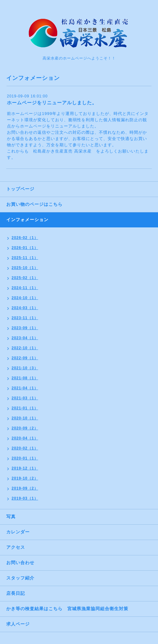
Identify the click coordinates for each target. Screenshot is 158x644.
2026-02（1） (25, 238)
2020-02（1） (25, 448)
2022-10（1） (25, 348)
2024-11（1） (25, 288)
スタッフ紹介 (20, 578)
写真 (11, 517)
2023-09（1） (25, 328)
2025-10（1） (25, 268)
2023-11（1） (25, 318)
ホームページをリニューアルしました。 (52, 103)
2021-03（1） (25, 398)
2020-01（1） (25, 458)
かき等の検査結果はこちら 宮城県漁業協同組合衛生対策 (67, 609)
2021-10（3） (25, 368)
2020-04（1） (25, 438)
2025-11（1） (25, 258)
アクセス (16, 547)
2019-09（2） (25, 488)
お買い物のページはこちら (34, 204)
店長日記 (16, 593)
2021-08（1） (25, 378)
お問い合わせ (20, 563)
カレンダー (18, 532)
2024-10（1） (25, 298)
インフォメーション (27, 220)
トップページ (20, 189)
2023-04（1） (25, 338)
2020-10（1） (25, 418)
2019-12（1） (25, 468)
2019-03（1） (25, 498)
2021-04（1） (25, 388)
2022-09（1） (25, 358)
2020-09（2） (25, 428)
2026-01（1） (25, 248)
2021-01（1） (25, 408)
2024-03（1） (25, 308)
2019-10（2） (25, 478)
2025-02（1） (25, 278)
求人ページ (18, 624)
